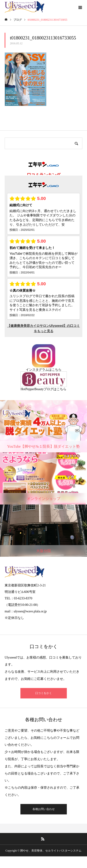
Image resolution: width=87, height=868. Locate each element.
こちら (57, 370)
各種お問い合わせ (44, 809)
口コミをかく (44, 693)
